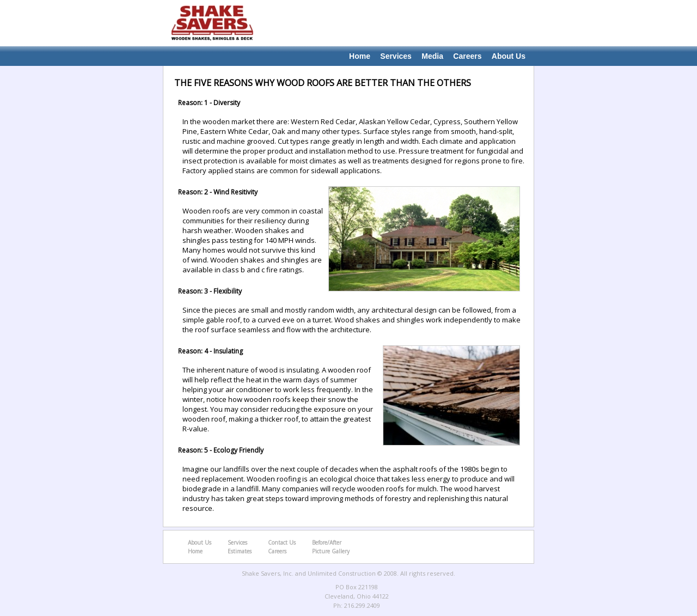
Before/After (327, 542)
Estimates (240, 551)
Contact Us (282, 542)
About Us (509, 56)
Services (396, 56)
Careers (467, 56)
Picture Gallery (331, 551)
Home (360, 56)
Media (432, 56)
